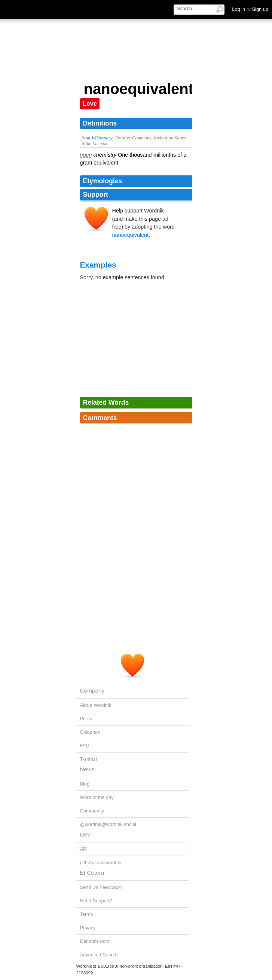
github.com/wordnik (101, 863)
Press (86, 719)
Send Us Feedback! (101, 887)
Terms (87, 914)
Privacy (88, 928)
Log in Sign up (250, 9)
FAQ (85, 746)
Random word (95, 941)
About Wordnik (96, 705)
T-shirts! (89, 759)
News (87, 769)
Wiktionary (102, 138)
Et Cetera (92, 873)
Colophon (90, 732)
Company (92, 690)
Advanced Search (99, 955)
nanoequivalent (131, 235)
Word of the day (97, 797)
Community (92, 811)
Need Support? (96, 901)
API (84, 849)
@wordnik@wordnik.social (108, 824)
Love (90, 104)
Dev (85, 834)
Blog (85, 784)
